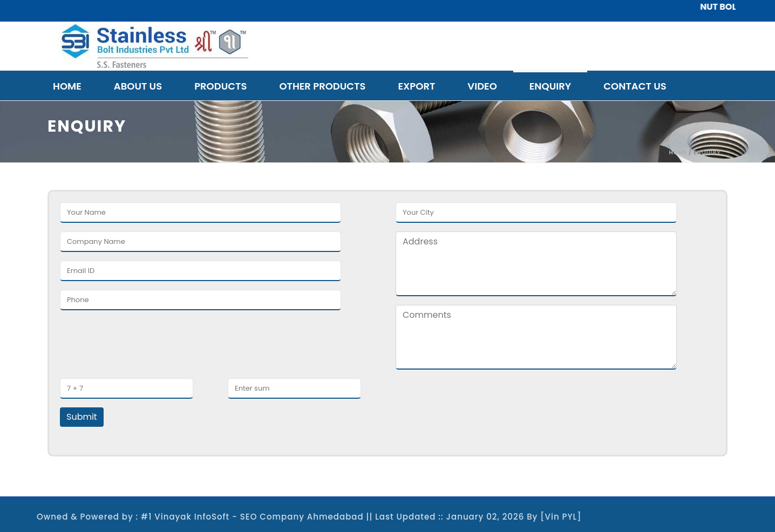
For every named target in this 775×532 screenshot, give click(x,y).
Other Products (322, 86)
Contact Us (635, 86)
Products (220, 86)
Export (416, 86)
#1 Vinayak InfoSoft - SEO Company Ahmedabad (252, 517)
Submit (82, 417)
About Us (138, 86)
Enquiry (550, 86)
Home (67, 86)
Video (482, 86)
